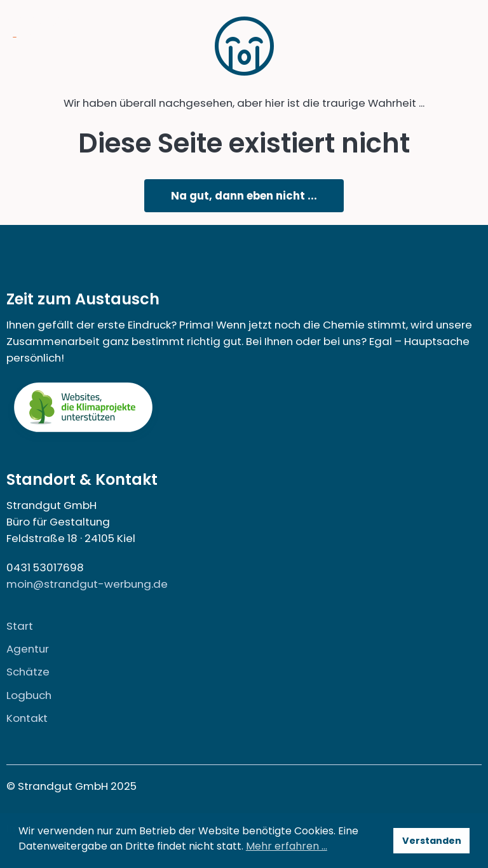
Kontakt (27, 718)
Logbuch (29, 695)
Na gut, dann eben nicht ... (244, 196)
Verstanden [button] (432, 841)
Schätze (28, 672)
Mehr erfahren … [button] (287, 846)
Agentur (28, 649)
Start (20, 626)
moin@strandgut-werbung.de (87, 584)
